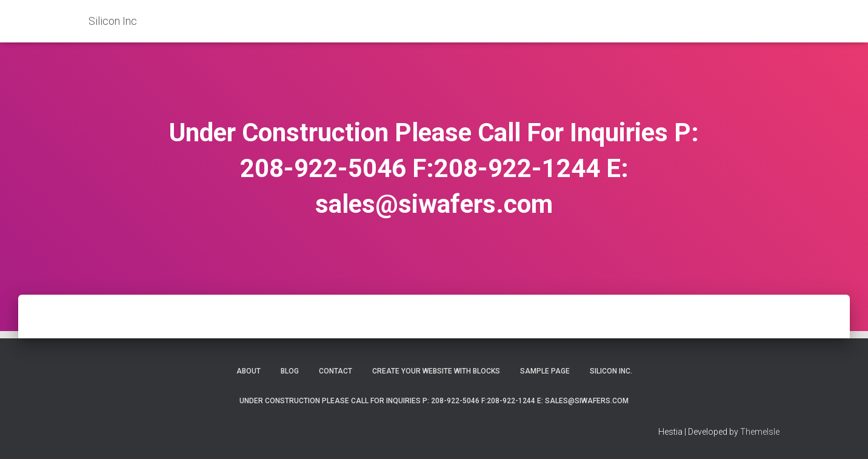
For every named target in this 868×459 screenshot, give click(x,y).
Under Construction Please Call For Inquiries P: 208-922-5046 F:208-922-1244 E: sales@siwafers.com (434, 401)
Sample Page (545, 371)
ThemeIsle (760, 432)
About (249, 371)
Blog (290, 371)
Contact (336, 371)
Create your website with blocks (436, 371)
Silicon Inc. (611, 371)
